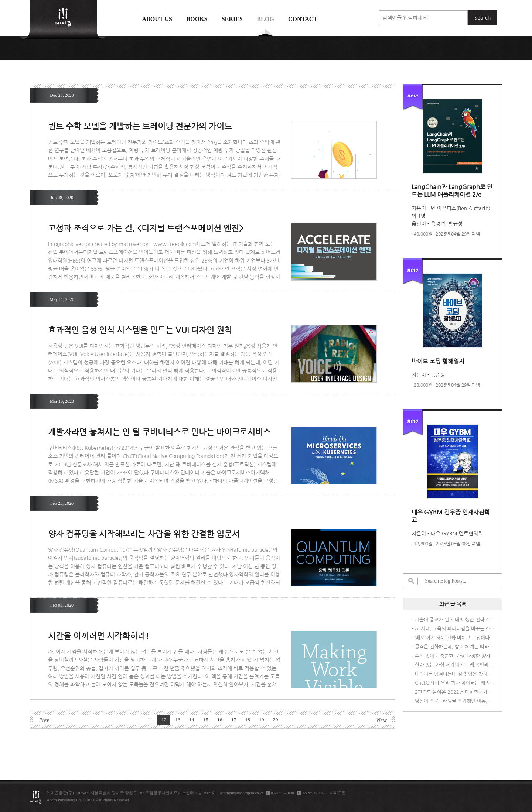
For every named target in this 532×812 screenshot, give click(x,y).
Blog (265, 19)
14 (192, 720)
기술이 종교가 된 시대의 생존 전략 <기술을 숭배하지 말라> (455, 620)
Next (382, 720)
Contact (303, 19)
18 (248, 720)
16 (220, 720)
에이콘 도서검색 (261, 37)
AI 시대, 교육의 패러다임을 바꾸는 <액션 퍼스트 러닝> (455, 629)
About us (157, 19)
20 (276, 720)
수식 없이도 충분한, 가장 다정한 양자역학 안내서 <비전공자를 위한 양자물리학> (455, 656)
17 (234, 720)
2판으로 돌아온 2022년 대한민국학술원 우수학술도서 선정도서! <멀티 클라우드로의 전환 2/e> (455, 692)
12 (164, 720)
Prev (44, 720)
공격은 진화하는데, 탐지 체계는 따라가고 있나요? (455, 647)
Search (482, 18)
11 (150, 720)
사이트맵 (338, 793)
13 (178, 720)
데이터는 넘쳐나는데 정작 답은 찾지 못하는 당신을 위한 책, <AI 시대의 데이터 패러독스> (455, 674)
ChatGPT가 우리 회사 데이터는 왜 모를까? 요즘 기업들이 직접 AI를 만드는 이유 (455, 683)
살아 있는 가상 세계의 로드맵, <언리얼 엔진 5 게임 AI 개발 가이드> (455, 665)
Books (197, 19)
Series (232, 19)
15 (206, 720)
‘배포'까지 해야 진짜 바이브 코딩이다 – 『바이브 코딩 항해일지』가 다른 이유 (455, 638)
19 (262, 720)
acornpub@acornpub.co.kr (241, 793)
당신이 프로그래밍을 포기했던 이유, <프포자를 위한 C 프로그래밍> (455, 701)
